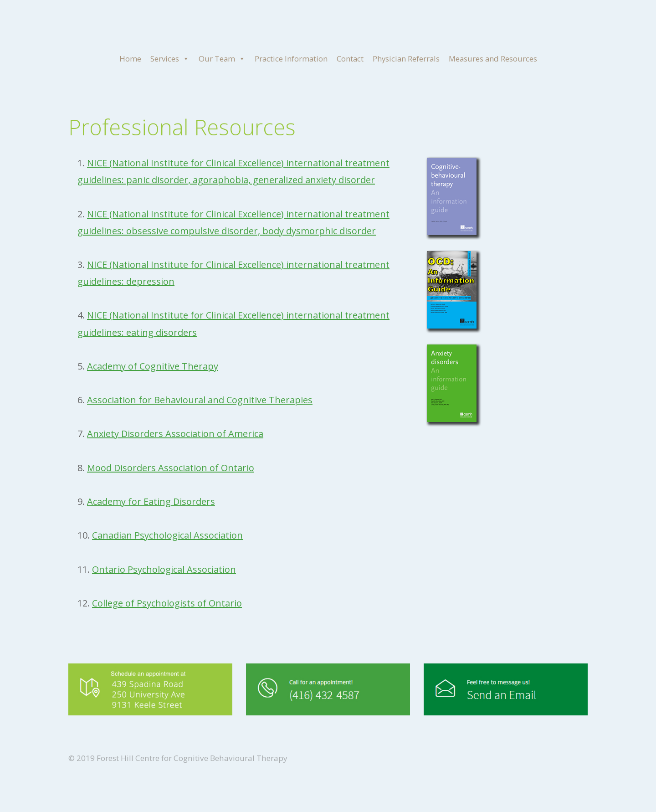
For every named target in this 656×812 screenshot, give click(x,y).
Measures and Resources (493, 59)
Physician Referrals (406, 59)
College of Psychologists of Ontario (167, 603)
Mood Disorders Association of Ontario (171, 468)
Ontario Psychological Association (164, 569)
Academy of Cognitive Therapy (153, 366)
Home (130, 59)
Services (170, 59)
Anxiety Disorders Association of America (175, 434)
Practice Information (291, 59)
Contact (350, 59)
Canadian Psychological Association (167, 535)
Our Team (222, 59)
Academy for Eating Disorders (151, 501)
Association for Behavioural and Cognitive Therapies (200, 400)
